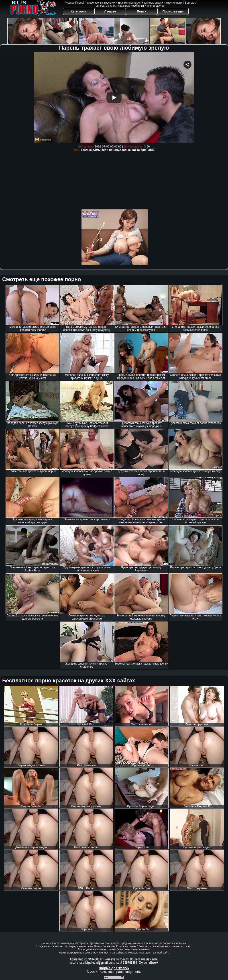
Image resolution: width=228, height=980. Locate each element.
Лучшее (110, 11)
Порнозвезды (173, 11)
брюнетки (148, 150)
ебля (105, 150)
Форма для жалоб (114, 968)
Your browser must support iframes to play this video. (114, 97)
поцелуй (115, 150)
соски (136, 150)
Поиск (142, 11)
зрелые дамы (91, 150)
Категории (79, 11)
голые (126, 150)
